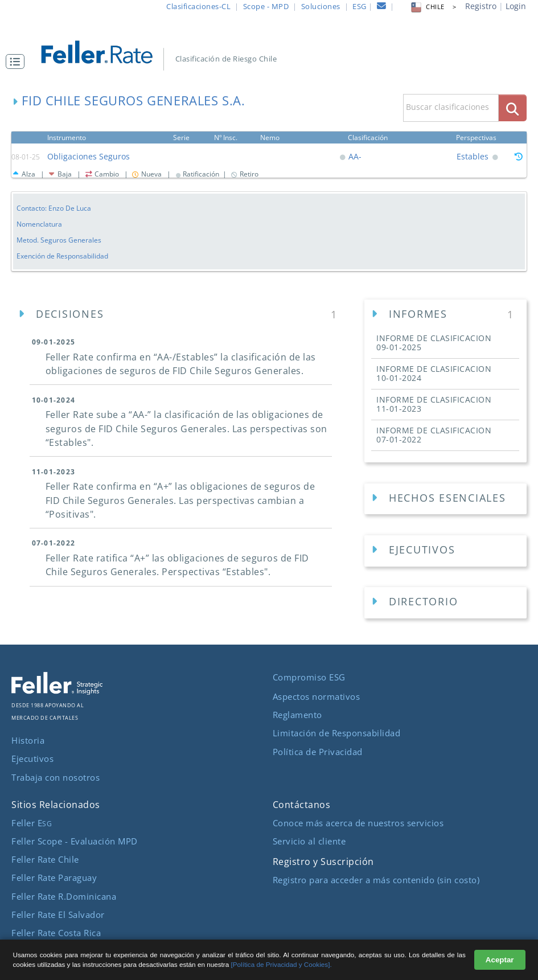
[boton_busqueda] (513, 108)
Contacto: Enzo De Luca (54, 208)
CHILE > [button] (433, 7)
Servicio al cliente (309, 841)
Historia (28, 740)
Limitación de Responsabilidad (337, 733)
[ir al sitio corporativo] (57, 691)
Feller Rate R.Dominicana (64, 896)
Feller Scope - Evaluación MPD (75, 841)
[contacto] (382, 7)
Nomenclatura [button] (39, 224)
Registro (481, 6)
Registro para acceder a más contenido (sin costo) (376, 880)
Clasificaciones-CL (198, 6)
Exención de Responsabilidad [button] (62, 256)
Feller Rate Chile (45, 859)
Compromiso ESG (309, 677)
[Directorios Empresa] (445, 603)
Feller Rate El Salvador (58, 915)
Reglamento (297, 715)
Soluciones (321, 6)
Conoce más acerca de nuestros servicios (358, 823)
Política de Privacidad (318, 752)
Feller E (32, 823)
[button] (18, 61)
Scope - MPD (266, 6)
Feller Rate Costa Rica (56, 933)
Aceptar (500, 960)
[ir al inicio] (104, 51)
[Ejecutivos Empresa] (445, 551)
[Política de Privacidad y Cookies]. (282, 964)
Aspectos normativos (317, 696)
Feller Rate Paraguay (54, 878)
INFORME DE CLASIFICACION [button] (434, 343)
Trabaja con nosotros (56, 777)
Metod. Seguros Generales (59, 240)
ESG (360, 6)
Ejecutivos (32, 758)
